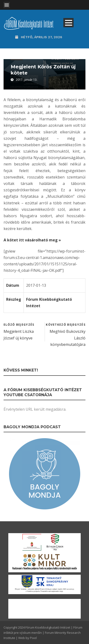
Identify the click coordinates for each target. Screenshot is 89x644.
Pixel (33, 638)
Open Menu (7, 5)
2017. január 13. (27, 80)
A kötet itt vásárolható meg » (32, 240)
